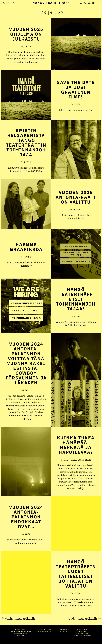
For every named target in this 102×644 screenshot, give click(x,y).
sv (3, 3)
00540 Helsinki (21, 635)
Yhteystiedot (82, 629)
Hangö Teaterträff (51, 3)
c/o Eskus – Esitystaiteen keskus (21, 631)
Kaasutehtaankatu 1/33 (21, 633)
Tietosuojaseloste (82, 633)
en (12, 3)
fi (8, 3)
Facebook (63, 631)
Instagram (63, 629)
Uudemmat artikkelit (83, 618)
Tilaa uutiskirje (82, 631)
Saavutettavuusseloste (82, 635)
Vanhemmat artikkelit (20, 618)
